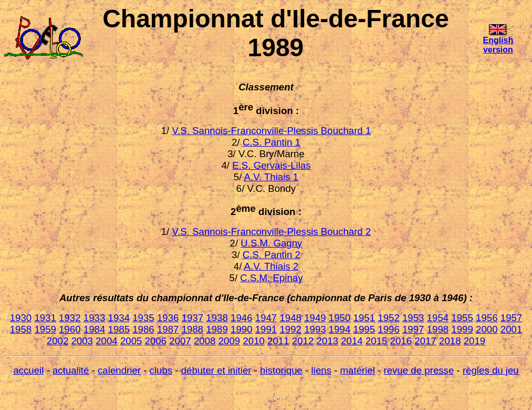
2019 (475, 341)
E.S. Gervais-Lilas (271, 165)
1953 (413, 318)
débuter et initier (216, 370)
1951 (364, 318)
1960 (70, 329)
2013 (328, 341)
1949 (315, 318)
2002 (58, 341)
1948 (290, 318)
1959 (45, 329)
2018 (450, 341)
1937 (193, 318)
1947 (266, 318)
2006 (156, 341)
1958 (21, 329)
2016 (401, 341)
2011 (278, 341)
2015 (377, 341)
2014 (352, 341)
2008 (205, 341)
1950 (340, 318)
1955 (462, 318)
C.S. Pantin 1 (272, 142)
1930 (21, 318)
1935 (143, 318)
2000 (487, 329)
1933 (95, 318)
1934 (119, 318)
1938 (217, 318)
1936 (168, 318)
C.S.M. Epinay (271, 278)
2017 (425, 341)
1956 (487, 318)
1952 (389, 318)
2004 (107, 341)
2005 (131, 341)
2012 (303, 341)
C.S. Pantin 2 (272, 255)
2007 (180, 341)
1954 (438, 318)
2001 (512, 329)
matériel (358, 370)
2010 (254, 341)
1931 (45, 318)
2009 (230, 341)
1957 (512, 318)
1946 (242, 318)
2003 (82, 341)
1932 (70, 318)
